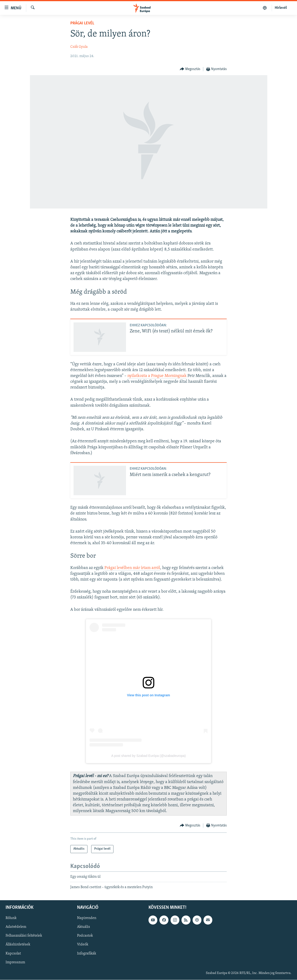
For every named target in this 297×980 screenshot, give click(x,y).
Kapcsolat (13, 954)
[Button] (190, 69)
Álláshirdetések (18, 945)
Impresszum (15, 962)
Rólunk (11, 918)
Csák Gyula (79, 47)
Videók (83, 945)
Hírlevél (281, 8)
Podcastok (85, 936)
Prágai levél (82, 23)
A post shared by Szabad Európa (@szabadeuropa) (149, 756)
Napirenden (87, 918)
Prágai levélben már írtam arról (132, 568)
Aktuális (84, 927)
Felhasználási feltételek (24, 936)
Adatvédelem (16, 927)
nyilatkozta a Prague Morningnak (157, 376)
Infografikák (87, 954)
